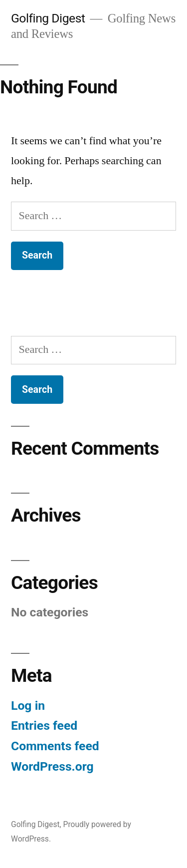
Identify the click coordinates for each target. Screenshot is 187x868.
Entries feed (44, 725)
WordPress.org (52, 766)
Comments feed (55, 746)
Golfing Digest (48, 18)
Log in (28, 706)
